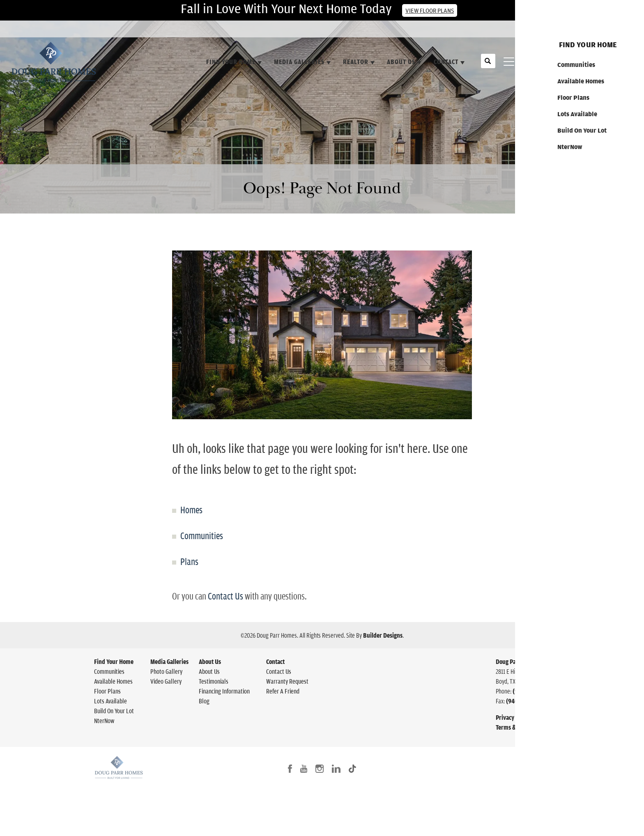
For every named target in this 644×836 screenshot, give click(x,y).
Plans (189, 561)
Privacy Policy (513, 717)
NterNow (104, 721)
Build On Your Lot (114, 711)
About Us (210, 661)
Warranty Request (287, 681)
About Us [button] (401, 62)
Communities (202, 535)
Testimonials (214, 681)
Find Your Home (114, 661)
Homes (191, 510)
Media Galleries (169, 661)
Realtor (356, 62)
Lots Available (110, 701)
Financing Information (224, 691)
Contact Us (613, 30)
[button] (488, 65)
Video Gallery (166, 681)
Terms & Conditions (520, 727)
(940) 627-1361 (531, 691)
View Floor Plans (430, 10)
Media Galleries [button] (299, 62)
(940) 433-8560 (526, 701)
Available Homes (113, 681)
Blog (204, 701)
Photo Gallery (166, 671)
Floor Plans (107, 691)
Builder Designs (383, 635)
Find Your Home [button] (231, 62)
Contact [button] (446, 62)
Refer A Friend (283, 691)
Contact (275, 661)
